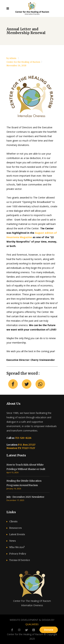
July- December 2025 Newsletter (25, 497)
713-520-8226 (23, 438)
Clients (13, 521)
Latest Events (17, 534)
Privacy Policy (18, 554)
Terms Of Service (20, 560)
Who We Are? (17, 547)
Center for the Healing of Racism (23, 62)
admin (13, 58)
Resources (15, 528)
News (12, 541)
